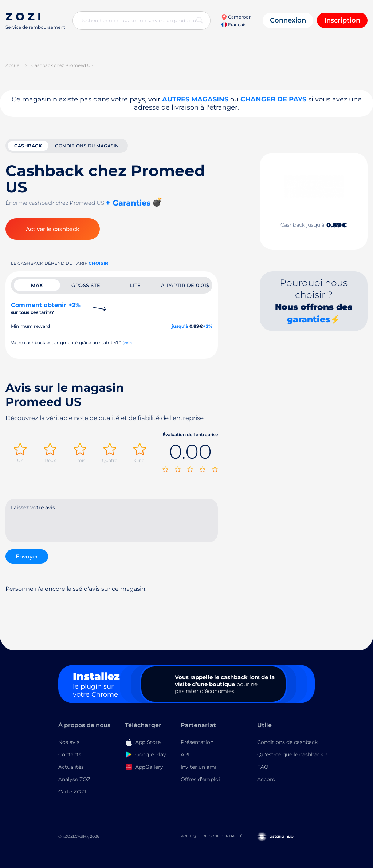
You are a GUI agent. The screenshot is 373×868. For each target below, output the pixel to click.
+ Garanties (128, 203)
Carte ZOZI (72, 792)
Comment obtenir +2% (46, 308)
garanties (309, 319)
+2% (208, 326)
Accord (266, 779)
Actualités (71, 767)
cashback (28, 146)
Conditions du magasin (87, 146)
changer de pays (273, 99)
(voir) (127, 343)
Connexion (288, 20)
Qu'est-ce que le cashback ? (292, 754)
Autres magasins (195, 99)
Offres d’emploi (200, 779)
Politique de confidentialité (212, 836)
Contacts (70, 754)
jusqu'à (180, 326)
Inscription (342, 20)
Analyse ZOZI (75, 779)
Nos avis (69, 742)
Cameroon (236, 17)
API (185, 754)
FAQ (263, 767)
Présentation (197, 742)
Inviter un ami (199, 767)
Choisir (98, 263)
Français (234, 25)
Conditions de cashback (287, 742)
